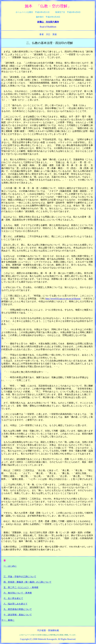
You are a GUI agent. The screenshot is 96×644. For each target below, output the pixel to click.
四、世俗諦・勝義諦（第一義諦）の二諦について (27, 582)
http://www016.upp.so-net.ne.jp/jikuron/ (63, 299)
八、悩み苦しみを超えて (15, 604)
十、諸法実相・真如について (18, 615)
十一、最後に (8, 620)
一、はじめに (10, 566)
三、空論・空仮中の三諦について (20, 577)
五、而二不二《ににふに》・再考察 (21, 587)
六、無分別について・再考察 (18, 593)
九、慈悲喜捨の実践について (18, 609)
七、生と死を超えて (13, 598)
